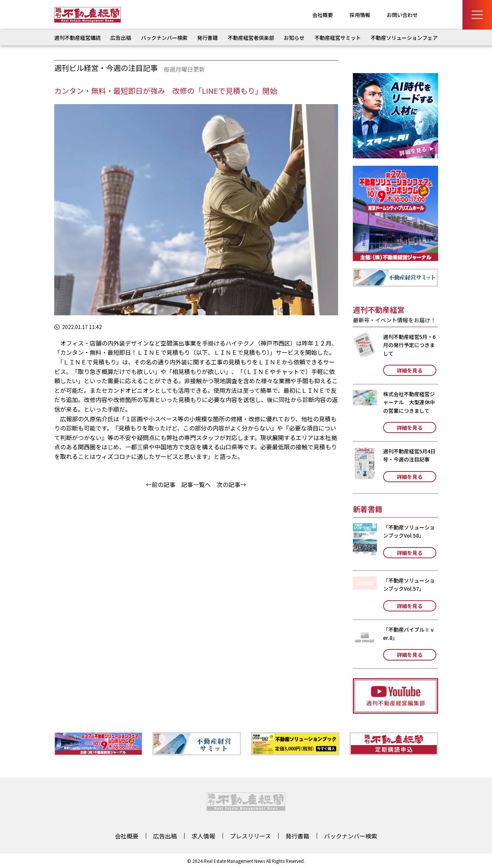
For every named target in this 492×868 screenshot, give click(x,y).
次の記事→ (231, 484)
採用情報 (360, 15)
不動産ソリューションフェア (404, 38)
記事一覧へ (196, 484)
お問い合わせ (402, 15)
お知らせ (294, 38)
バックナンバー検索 (164, 38)
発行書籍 (207, 38)
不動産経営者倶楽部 (251, 38)
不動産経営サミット (338, 38)
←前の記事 (161, 484)
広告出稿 (121, 38)
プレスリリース (250, 836)
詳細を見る (410, 370)
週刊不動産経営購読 (78, 38)
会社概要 (323, 15)
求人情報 (203, 836)
